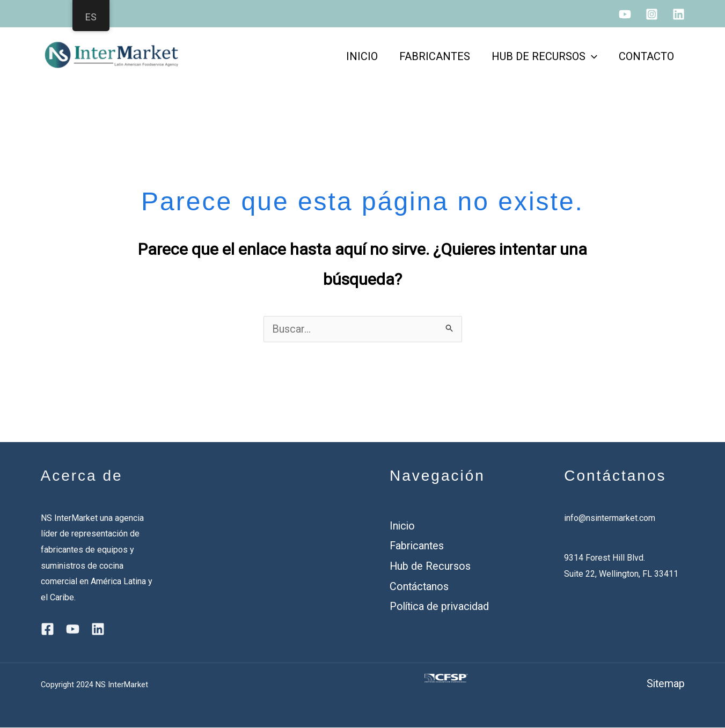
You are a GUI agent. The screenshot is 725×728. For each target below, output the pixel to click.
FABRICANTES (435, 56)
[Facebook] (47, 630)
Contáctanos (420, 586)
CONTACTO (646, 56)
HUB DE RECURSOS (544, 56)
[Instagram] (652, 14)
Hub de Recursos (430, 566)
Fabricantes (418, 546)
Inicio (403, 526)
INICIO (362, 56)
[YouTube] (625, 14)
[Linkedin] (679, 14)
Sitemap (665, 684)
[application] (591, 56)
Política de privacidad (441, 606)
